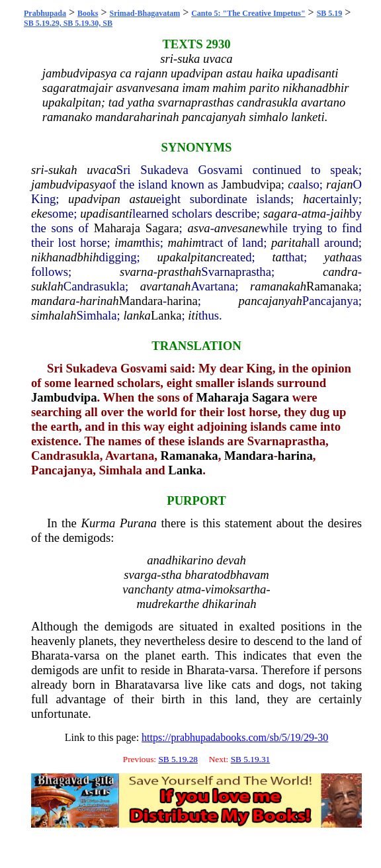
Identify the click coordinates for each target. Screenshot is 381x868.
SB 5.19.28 (178, 759)
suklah (47, 286)
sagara (280, 213)
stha (172, 575)
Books (88, 13)
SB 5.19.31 (251, 759)
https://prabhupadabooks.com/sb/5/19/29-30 (235, 737)
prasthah (179, 272)
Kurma (98, 523)
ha (309, 199)
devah (231, 560)
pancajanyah (270, 301)
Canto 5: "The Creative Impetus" (248, 13)
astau (142, 199)
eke (39, 213)
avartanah (166, 286)
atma (314, 213)
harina (182, 301)
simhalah (54, 315)
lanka (137, 315)
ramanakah (278, 286)
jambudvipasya (68, 184)
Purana (138, 523)
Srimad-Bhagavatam (145, 13)
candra (340, 272)
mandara (53, 301)
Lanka (166, 315)
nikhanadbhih (65, 257)
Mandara (141, 301)
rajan (339, 184)
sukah (63, 170)
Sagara (162, 228)
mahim (184, 242)
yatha (338, 257)
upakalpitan (187, 257)
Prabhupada (45, 13)
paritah (289, 242)
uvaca (102, 170)
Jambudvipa (251, 184)
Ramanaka (332, 286)
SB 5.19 (330, 13)
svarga (140, 575)
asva (198, 228)
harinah (100, 301)
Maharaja (117, 228)
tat (278, 257)
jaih (340, 213)
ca (294, 184)
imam (128, 242)
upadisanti (106, 213)
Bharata (50, 655)
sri (38, 170)
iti (193, 315)
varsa (86, 655)
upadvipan (94, 199)
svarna (137, 272)
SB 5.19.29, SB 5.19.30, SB (68, 23)
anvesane (237, 228)
